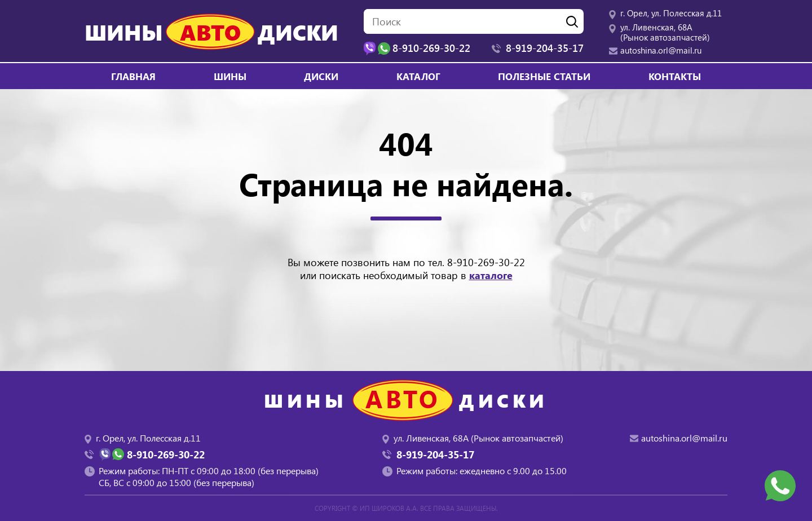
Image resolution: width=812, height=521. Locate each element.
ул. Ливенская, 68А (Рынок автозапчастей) (665, 32)
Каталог (418, 76)
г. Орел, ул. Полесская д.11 (671, 13)
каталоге (491, 275)
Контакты (675, 76)
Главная (133, 76)
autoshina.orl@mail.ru (661, 50)
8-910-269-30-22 (486, 262)
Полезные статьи (544, 76)
